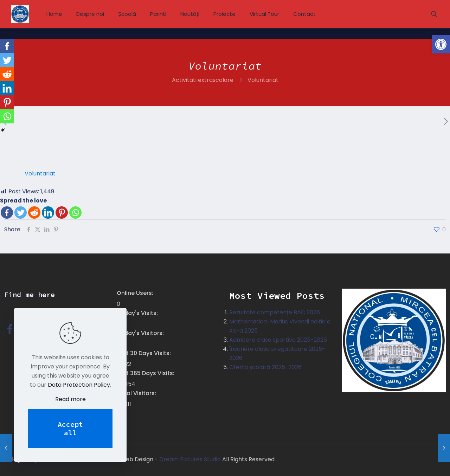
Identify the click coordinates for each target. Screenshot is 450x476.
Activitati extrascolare (203, 80)
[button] (441, 44)
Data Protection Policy (79, 385)
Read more (70, 399)
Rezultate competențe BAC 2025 (275, 312)
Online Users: (136, 293)
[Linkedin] (48, 213)
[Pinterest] (62, 213)
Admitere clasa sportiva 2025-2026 (278, 340)
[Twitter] (21, 213)
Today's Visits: (138, 313)
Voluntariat (40, 173)
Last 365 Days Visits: (146, 373)
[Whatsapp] (75, 213)
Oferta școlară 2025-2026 (265, 367)
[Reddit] (34, 213)
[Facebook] (7, 213)
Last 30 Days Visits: (144, 353)
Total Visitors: (137, 393)
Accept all (70, 428)
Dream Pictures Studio (191, 459)
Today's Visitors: (141, 333)
